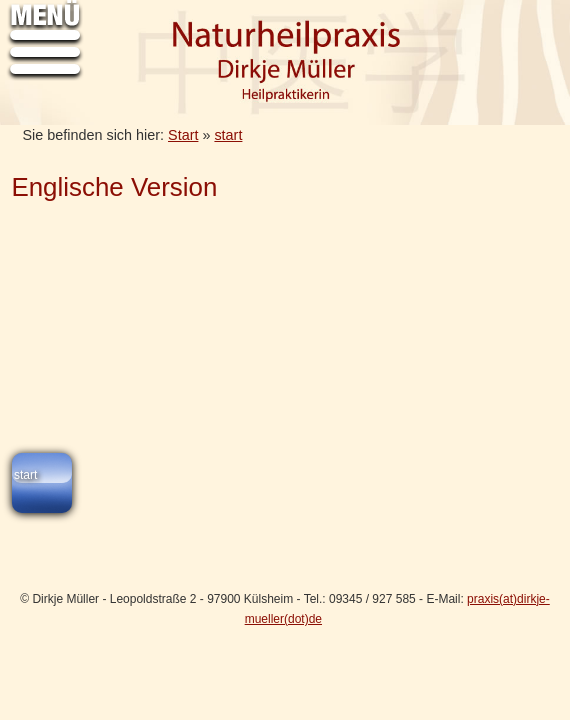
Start (183, 135)
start (228, 135)
